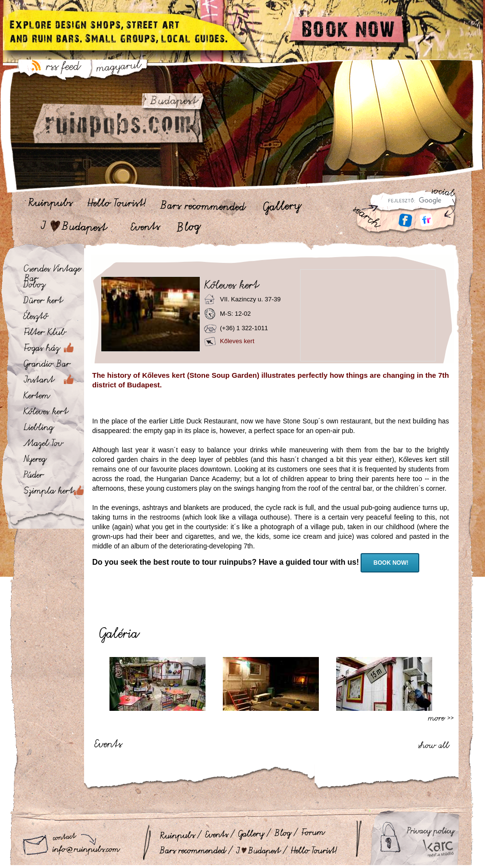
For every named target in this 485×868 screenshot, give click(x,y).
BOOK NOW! (390, 563)
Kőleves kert (237, 341)
